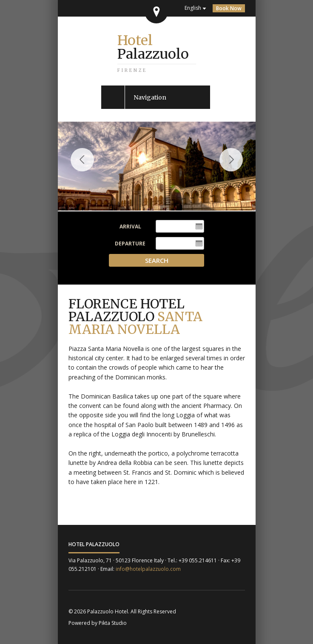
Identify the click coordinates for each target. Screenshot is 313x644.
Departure (130, 244)
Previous (82, 168)
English (193, 8)
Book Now (229, 8)
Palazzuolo (153, 47)
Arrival (130, 227)
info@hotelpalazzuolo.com (148, 569)
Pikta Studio (113, 623)
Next (235, 168)
